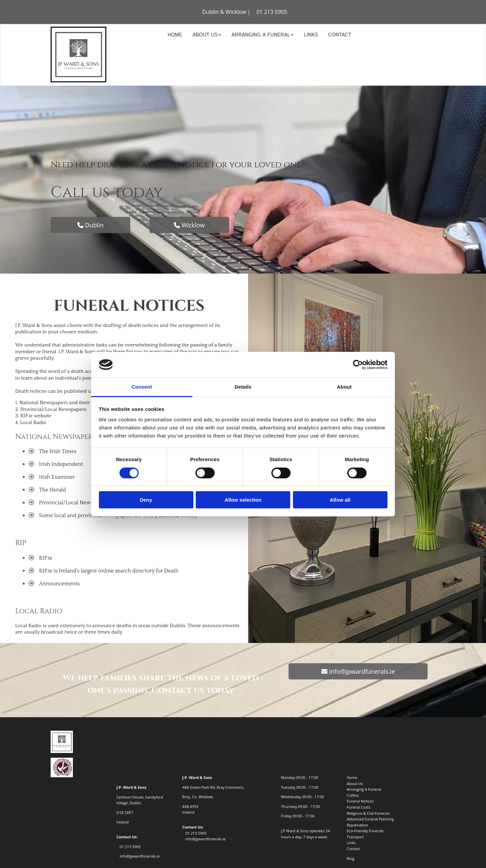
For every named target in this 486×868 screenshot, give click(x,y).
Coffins (353, 795)
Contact (340, 35)
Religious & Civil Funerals (368, 813)
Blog (351, 858)
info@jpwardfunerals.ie (140, 856)
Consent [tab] (142, 387)
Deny (146, 500)
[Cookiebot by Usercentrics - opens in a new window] (358, 365)
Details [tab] (243, 387)
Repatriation (358, 825)
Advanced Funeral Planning (370, 819)
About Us (205, 35)
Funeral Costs (359, 807)
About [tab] (344, 387)
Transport (355, 837)
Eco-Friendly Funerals (365, 831)
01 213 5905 (272, 12)
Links (311, 35)
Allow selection (243, 500)
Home (175, 35)
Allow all (340, 500)
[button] (90, 225)
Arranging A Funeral (261, 35)
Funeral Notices (360, 801)
